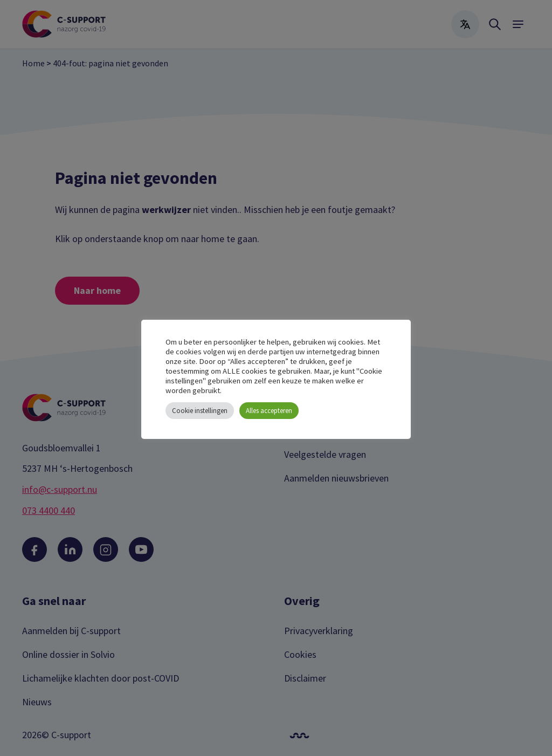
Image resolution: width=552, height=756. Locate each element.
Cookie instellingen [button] (200, 411)
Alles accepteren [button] (269, 411)
